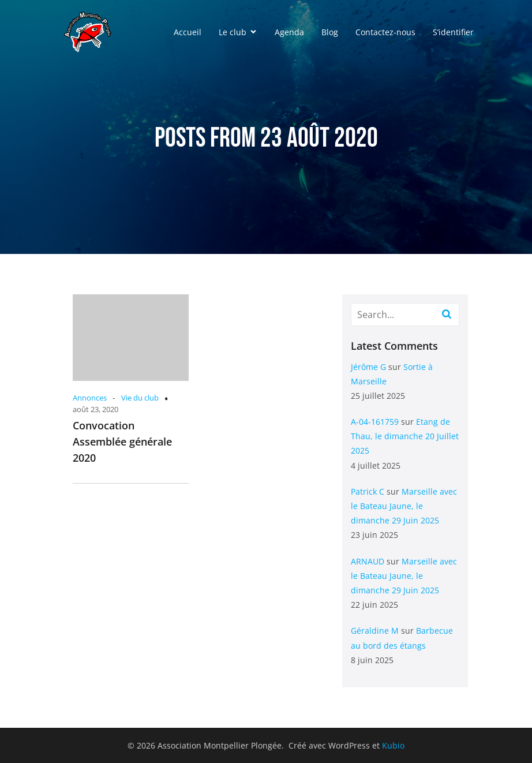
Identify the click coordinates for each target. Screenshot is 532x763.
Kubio (393, 745)
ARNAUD (368, 561)
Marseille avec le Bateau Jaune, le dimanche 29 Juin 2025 (404, 506)
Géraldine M (375, 631)
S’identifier (453, 32)
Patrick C (368, 491)
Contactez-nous (385, 32)
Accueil (188, 32)
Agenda (289, 32)
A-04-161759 (375, 422)
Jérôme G (368, 367)
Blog (330, 32)
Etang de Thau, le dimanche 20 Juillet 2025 (405, 436)
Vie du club (140, 398)
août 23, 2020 (95, 409)
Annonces (90, 398)
